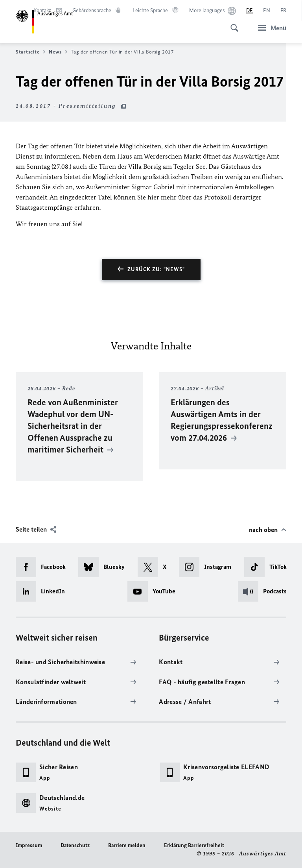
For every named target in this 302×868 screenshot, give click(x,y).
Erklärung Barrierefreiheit (194, 845)
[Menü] (270, 28)
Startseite (30, 52)
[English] (267, 11)
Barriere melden (127, 845)
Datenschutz (75, 845)
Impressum (29, 845)
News (58, 52)
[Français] (283, 11)
